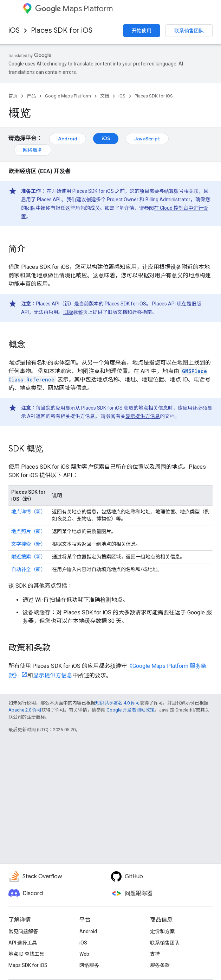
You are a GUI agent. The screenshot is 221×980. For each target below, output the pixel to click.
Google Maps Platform (68, 96)
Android (68, 139)
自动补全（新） (28, 569)
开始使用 (142, 31)
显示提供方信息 (143, 416)
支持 (155, 954)
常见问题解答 (23, 931)
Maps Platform (74, 9)
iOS (14, 30)
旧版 (68, 312)
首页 (13, 96)
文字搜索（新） (28, 544)
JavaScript (147, 139)
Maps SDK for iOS (28, 965)
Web (84, 954)
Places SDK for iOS (62, 30)
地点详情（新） (28, 512)
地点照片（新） (28, 531)
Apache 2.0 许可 (25, 710)
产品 (31, 96)
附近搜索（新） (28, 557)
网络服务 (33, 150)
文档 (105, 96)
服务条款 (160, 965)
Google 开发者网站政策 (131, 710)
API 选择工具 (23, 943)
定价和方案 (162, 931)
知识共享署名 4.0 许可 (118, 703)
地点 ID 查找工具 (26, 954)
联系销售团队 (189, 31)
